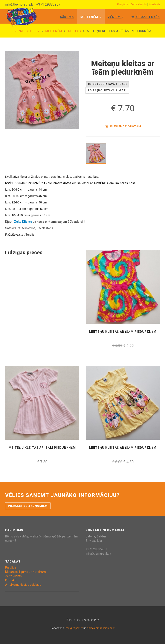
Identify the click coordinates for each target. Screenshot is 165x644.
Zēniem (116, 17)
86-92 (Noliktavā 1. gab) (107, 91)
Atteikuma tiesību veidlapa (23, 585)
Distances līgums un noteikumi (26, 572)
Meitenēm (91, 17)
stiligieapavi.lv (74, 628)
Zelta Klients (23, 222)
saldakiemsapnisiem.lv (101, 628)
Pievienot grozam (123, 126)
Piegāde (123, 4)
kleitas (75, 31)
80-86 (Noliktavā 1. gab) (107, 84)
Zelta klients (138, 4)
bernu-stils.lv (27, 31)
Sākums (67, 17)
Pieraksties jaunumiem (28, 506)
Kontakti (154, 4)
